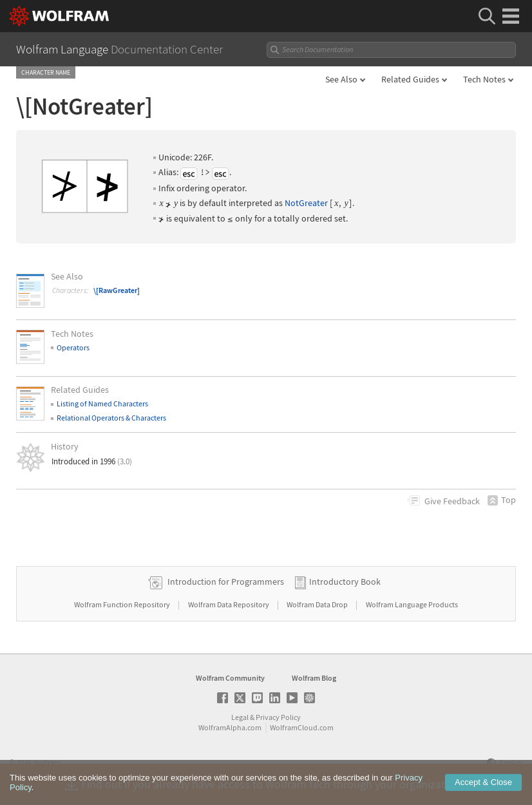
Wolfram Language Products (412, 604)
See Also (341, 79)
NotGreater (306, 203)
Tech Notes (484, 79)
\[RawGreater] (117, 290)
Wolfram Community (230, 678)
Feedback (452, 501)
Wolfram (47, 762)
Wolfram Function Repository (123, 604)
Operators (73, 347)
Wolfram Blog (314, 678)
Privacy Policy (278, 717)
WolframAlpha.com (230, 727)
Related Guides (410, 79)
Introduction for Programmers (226, 582)
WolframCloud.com (302, 727)
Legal (240, 717)
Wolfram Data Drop (318, 604)
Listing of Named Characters (102, 403)
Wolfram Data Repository (229, 604)
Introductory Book (345, 582)
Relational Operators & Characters (111, 418)
